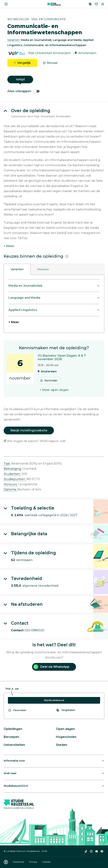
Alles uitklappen (23, 91)
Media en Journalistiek (25, 286)
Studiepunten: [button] (15, 479)
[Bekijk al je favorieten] (17, 710)
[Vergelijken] (90, 4)
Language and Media (24, 298)
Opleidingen (13, 729)
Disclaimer (19, 862)
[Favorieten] (96, 4)
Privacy (34, 862)
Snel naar (10, 773)
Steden (62, 745)
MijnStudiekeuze (54, 700)
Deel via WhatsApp (51, 667)
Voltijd (20, 79)
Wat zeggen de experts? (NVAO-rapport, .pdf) (35, 441)
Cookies (46, 862)
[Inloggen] (103, 4)
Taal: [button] (7, 464)
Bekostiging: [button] (13, 469)
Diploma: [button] (10, 489)
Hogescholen (66, 737)
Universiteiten (14, 745)
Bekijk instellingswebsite (29, 430)
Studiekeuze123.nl (16, 786)
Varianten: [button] (14, 40)
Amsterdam (87, 53)
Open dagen (65, 729)
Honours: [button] (11, 484)
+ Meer (9, 246)
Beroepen (11, 737)
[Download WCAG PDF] (6, 862)
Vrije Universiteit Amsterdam (49, 53)
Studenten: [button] (13, 474)
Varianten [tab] (17, 269)
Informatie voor (14, 761)
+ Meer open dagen (54, 390)
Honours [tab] (43, 269)
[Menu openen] (6, 4)
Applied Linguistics (23, 310)
